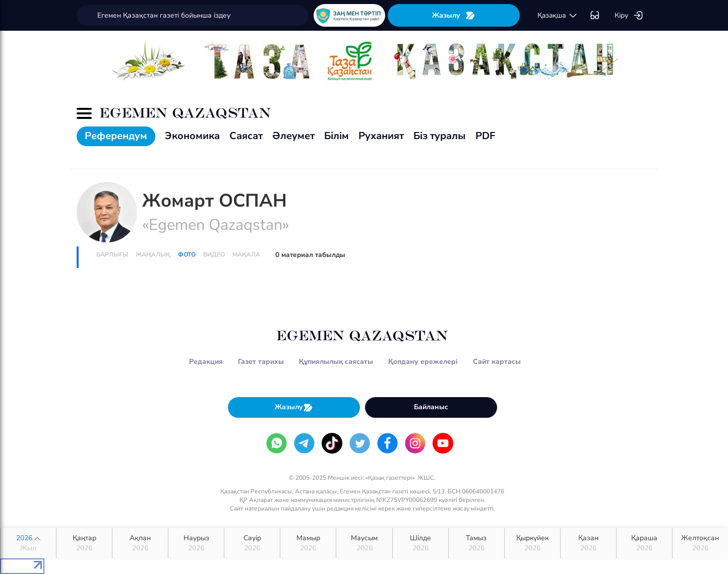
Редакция (206, 362)
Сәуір (252, 543)
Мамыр (308, 543)
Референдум (116, 136)
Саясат (246, 136)
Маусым (364, 543)
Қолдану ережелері (423, 362)
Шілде (420, 543)
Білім (337, 136)
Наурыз (196, 543)
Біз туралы (440, 136)
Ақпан (140, 543)
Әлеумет (293, 136)
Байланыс (431, 407)
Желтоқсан (700, 543)
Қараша (644, 543)
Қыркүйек (532, 543)
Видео (214, 254)
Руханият (381, 136)
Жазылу (454, 15)
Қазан (588, 543)
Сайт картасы (497, 362)
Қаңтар (84, 543)
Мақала (246, 254)
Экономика (192, 136)
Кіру (629, 16)
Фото (187, 254)
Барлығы (112, 254)
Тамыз (476, 543)
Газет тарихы (261, 362)
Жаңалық (153, 254)
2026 (28, 543)
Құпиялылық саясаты (336, 362)
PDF (485, 136)
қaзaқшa (558, 16)
